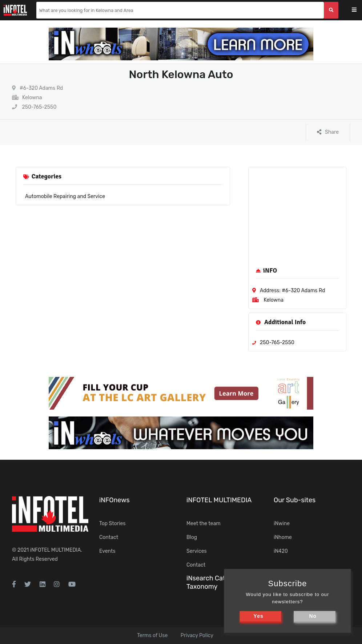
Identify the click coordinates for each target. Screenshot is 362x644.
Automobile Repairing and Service (65, 196)
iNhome (283, 537)
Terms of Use (152, 635)
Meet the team (204, 524)
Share (328, 132)
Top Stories (112, 524)
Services (197, 551)
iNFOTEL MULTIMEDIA (56, 550)
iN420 (281, 551)
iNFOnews (114, 500)
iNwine (282, 524)
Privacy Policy (197, 635)
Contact (109, 537)
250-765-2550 (34, 107)
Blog (192, 537)
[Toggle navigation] (359, 10)
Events (107, 551)
